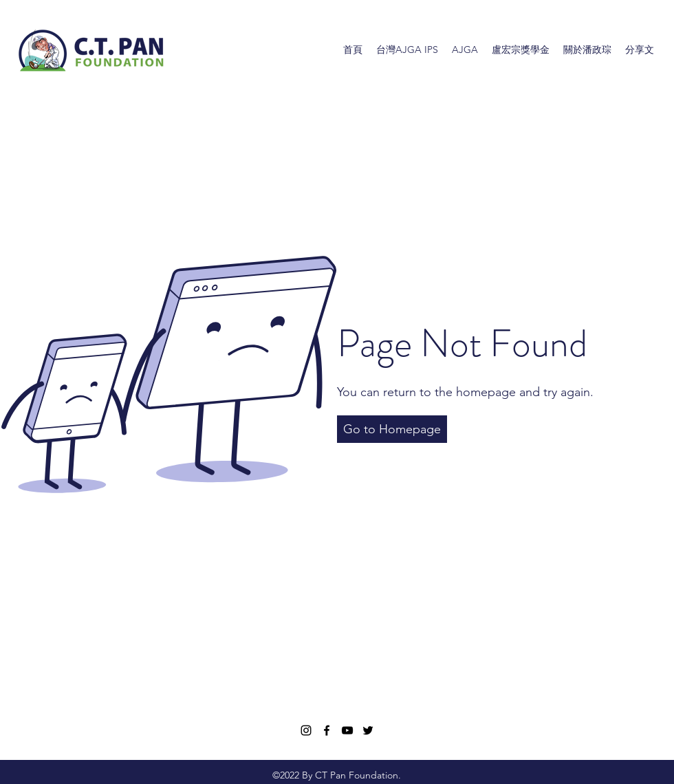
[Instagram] (306, 730)
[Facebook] (327, 730)
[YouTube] (347, 730)
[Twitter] (368, 730)
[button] (392, 429)
